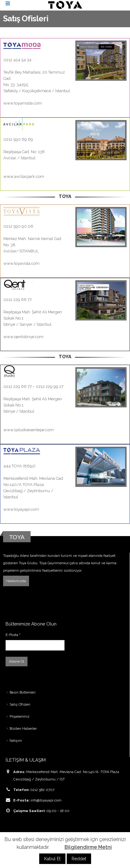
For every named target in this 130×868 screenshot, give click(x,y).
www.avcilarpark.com (24, 176)
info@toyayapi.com (46, 800)
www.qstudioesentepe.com (29, 430)
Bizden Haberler (23, 728)
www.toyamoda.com (23, 103)
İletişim (16, 741)
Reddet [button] (79, 859)
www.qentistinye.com (23, 337)
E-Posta (13, 635)
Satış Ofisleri (20, 704)
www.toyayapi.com (21, 509)
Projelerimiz (20, 716)
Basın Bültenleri (23, 692)
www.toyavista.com (21, 263)
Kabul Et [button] (52, 859)
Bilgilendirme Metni (88, 847)
